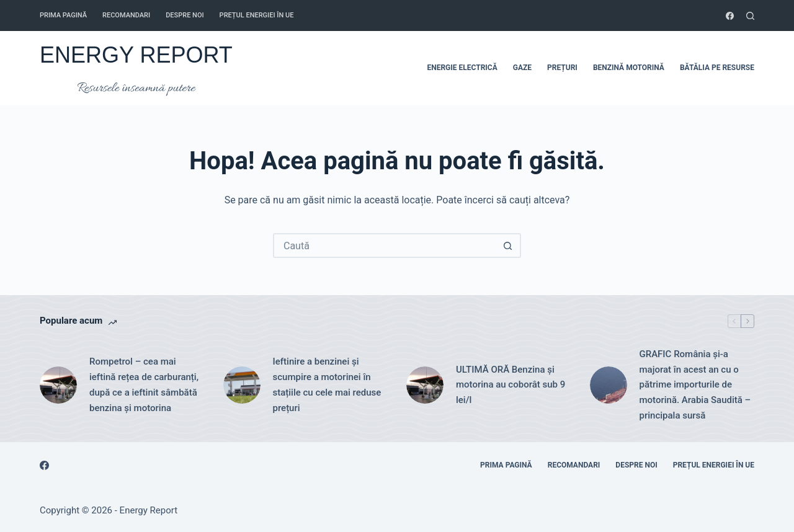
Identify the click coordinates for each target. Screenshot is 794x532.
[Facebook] (730, 16)
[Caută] (750, 16)
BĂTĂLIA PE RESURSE (717, 68)
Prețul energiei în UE (257, 15)
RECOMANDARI (126, 15)
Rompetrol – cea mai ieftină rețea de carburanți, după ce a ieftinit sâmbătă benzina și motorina (144, 384)
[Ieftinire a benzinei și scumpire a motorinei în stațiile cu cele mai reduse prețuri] (242, 385)
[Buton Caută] (507, 246)
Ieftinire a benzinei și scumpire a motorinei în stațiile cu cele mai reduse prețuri (327, 384)
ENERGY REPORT (136, 55)
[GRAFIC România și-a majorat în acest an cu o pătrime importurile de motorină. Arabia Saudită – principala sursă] (609, 385)
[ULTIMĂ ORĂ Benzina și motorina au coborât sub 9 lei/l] (425, 385)
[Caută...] (385, 246)
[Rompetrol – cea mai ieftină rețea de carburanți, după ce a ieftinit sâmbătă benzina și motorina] (58, 385)
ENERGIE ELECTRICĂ (462, 68)
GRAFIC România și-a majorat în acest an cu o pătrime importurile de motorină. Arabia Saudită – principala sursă (695, 385)
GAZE (522, 68)
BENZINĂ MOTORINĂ (629, 68)
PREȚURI (562, 68)
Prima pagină (63, 15)
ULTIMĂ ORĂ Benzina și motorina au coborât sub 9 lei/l (511, 385)
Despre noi (185, 15)
